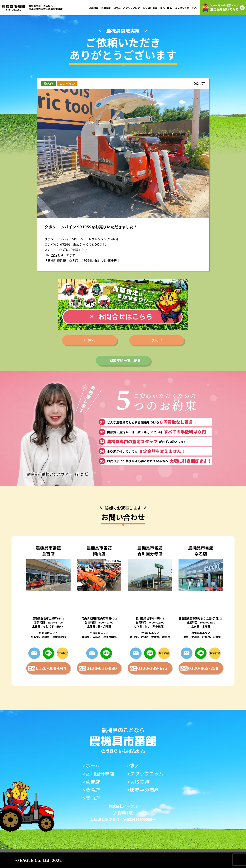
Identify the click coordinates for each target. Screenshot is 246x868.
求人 (194, 8)
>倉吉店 (91, 782)
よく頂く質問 (182, 8)
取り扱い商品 (150, 8)
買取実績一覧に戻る (125, 360)
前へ (92, 340)
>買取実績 (138, 782)
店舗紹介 (94, 8)
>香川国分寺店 (99, 774)
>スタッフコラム (145, 774)
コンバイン (67, 84)
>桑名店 (91, 790)
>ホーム (91, 765)
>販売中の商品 (143, 790)
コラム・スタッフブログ (127, 8)
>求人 (133, 765)
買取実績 (106, 8)
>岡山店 (91, 798)
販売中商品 (166, 8)
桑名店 (49, 84)
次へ (155, 340)
